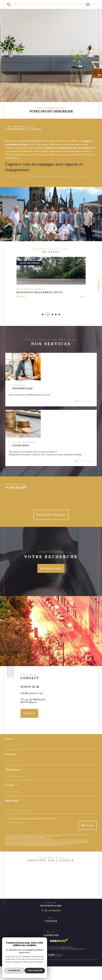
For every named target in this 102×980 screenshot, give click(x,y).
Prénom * (12, 768)
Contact (98, 285)
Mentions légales (46, 963)
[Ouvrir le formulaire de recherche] (9, 4)
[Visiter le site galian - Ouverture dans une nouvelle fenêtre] (40, 954)
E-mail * (11, 799)
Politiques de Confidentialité (32, 859)
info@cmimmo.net (32, 706)
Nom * (10, 752)
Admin (56, 963)
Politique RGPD (72, 963)
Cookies (81, 963)
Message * (13, 814)
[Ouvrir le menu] (88, 4)
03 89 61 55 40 (30, 700)
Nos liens (62, 963)
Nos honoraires (24, 963)
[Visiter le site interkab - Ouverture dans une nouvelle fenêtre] (59, 954)
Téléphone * (14, 783)
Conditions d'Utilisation (48, 859)
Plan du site (35, 963)
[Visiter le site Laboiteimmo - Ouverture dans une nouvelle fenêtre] (51, 972)
